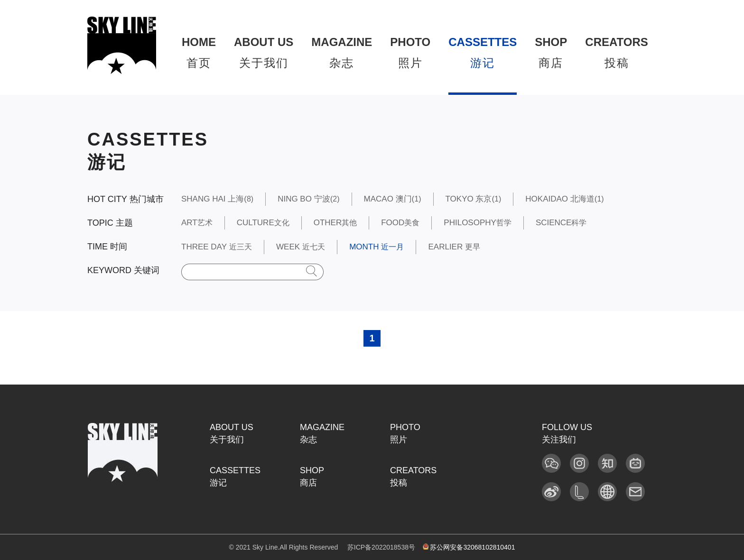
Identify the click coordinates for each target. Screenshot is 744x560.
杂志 (342, 52)
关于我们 (264, 52)
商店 (551, 52)
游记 (483, 52)
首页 (199, 52)
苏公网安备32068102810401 (469, 547)
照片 (410, 52)
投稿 (616, 52)
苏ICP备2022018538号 (381, 547)
